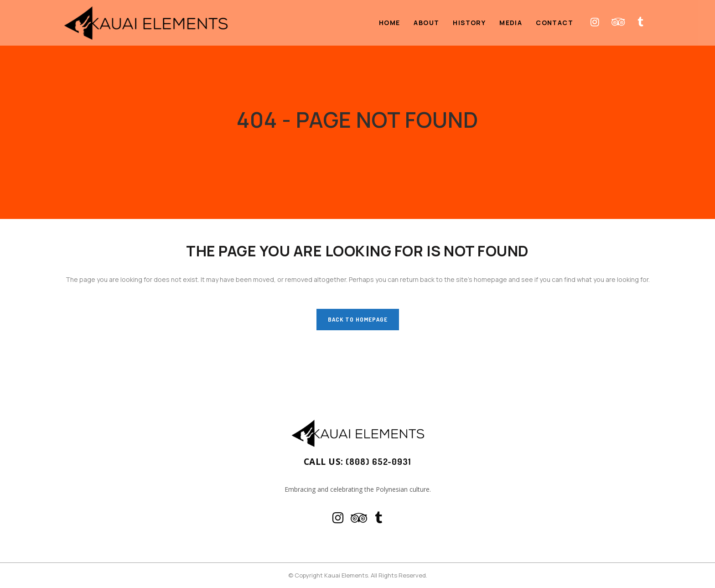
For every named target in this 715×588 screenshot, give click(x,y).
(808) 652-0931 (378, 462)
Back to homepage (358, 319)
